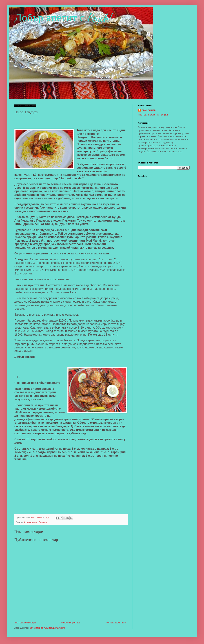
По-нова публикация (26, 623)
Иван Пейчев (149, 110)
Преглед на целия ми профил (153, 115)
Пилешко (43, 522)
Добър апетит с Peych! (63, 18)
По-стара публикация (116, 623)
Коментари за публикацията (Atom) (47, 628)
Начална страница (70, 623)
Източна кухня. (31, 522)
